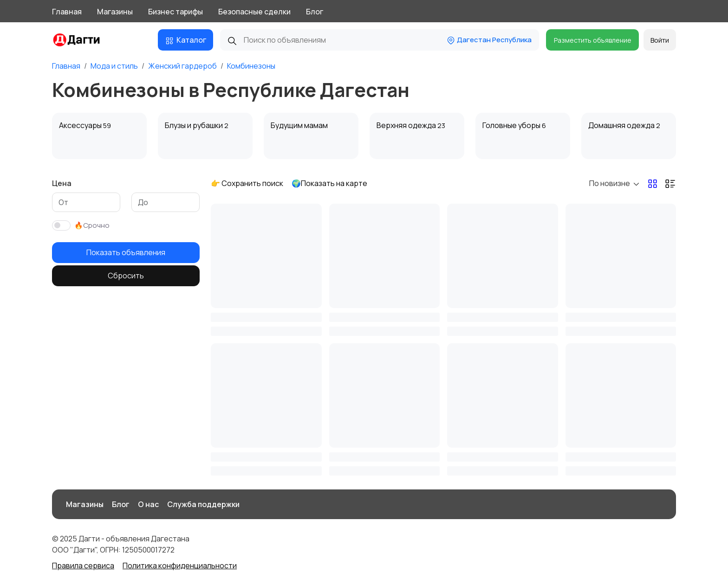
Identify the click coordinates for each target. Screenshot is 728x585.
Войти (660, 40)
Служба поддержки (203, 504)
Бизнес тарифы (175, 12)
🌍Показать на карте (329, 183)
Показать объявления (126, 252)
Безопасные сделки (254, 12)
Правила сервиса (83, 566)
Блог (315, 12)
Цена (62, 183)
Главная (67, 12)
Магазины (115, 12)
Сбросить (126, 276)
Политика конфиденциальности (180, 566)
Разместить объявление (593, 40)
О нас (148, 504)
